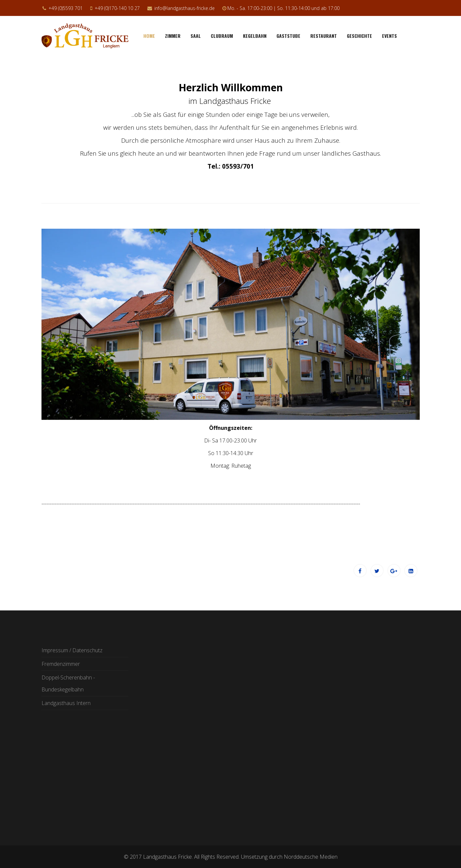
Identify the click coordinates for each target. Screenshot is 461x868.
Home (149, 36)
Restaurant (324, 36)
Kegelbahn (255, 36)
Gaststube (288, 36)
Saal (196, 36)
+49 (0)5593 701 (66, 8)
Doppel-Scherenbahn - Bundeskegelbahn (68, 683)
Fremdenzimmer (61, 664)
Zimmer (173, 36)
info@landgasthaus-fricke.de (185, 8)
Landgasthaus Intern (66, 703)
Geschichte (359, 36)
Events (389, 36)
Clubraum (222, 36)
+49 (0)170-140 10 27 (117, 8)
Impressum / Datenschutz (72, 650)
